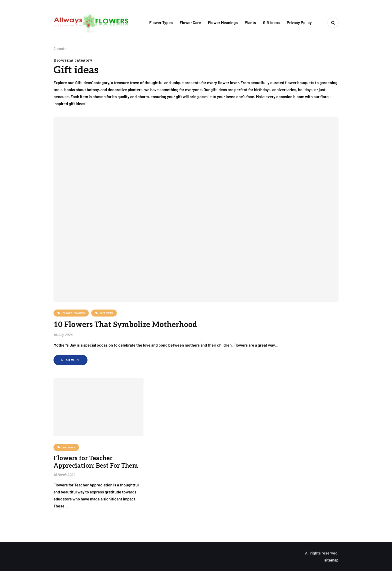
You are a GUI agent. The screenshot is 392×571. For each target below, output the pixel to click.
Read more (70, 360)
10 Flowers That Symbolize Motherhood (125, 325)
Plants (250, 22)
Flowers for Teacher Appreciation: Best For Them (96, 462)
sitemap (331, 560)
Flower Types (161, 22)
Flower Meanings (223, 22)
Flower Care (190, 22)
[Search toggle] (333, 23)
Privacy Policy (299, 22)
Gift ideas (271, 22)
